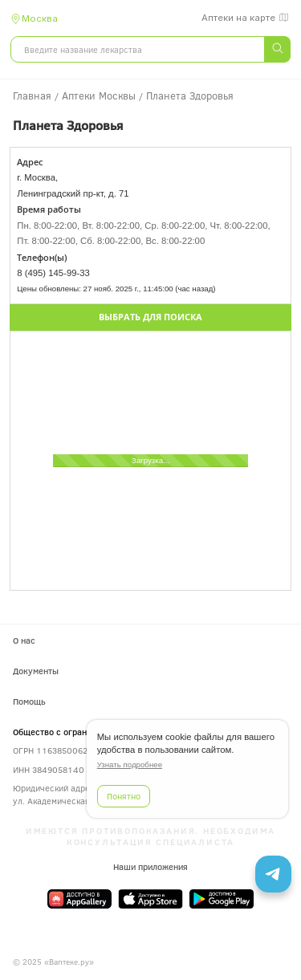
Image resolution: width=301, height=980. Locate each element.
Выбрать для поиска (150, 317)
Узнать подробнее (130, 764)
